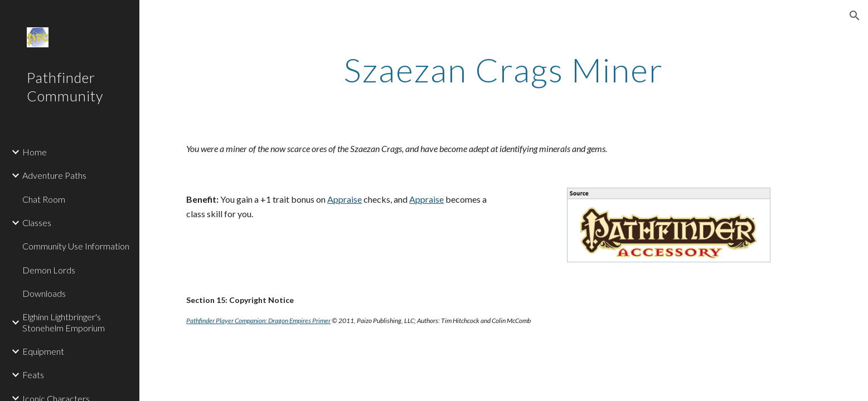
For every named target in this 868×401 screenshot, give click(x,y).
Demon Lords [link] (49, 270)
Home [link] (35, 152)
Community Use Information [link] (76, 246)
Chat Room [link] (44, 199)
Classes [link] (37, 222)
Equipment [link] (43, 351)
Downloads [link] (44, 293)
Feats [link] (33, 375)
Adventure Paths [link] (54, 175)
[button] (855, 16)
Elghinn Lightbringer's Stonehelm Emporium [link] (64, 322)
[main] (504, 70)
